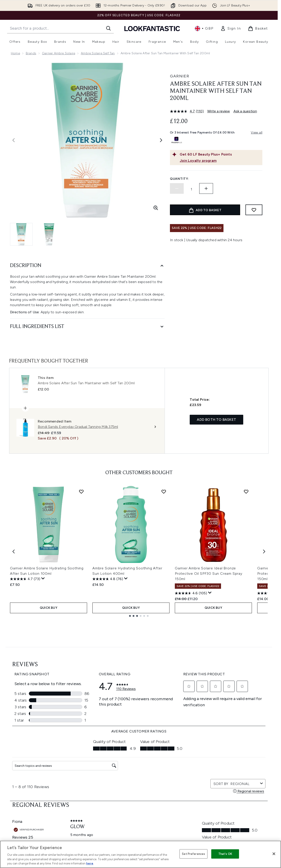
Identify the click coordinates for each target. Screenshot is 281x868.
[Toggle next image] (161, 140)
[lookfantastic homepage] (152, 28)
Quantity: (179, 179)
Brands (31, 53)
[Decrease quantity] (177, 188)
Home (15, 53)
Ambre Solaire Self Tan (98, 53)
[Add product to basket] (205, 210)
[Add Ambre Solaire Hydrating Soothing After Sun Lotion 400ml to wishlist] (164, 492)
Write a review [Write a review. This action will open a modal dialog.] (219, 111)
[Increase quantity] (206, 188)
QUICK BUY (49, 608)
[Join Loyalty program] (220, 161)
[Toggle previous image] (14, 140)
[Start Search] (108, 28)
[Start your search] (60, 28)
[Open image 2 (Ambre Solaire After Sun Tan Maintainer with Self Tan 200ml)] (49, 234)
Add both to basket (216, 420)
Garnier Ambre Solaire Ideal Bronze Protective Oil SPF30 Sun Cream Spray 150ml (209, 574)
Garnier (180, 76)
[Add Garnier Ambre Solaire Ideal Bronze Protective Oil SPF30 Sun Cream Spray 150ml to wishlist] (246, 492)
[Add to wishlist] (254, 210)
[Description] (87, 266)
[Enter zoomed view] (156, 208)
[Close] (274, 854)
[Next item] (264, 551)
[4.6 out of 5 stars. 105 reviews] (191, 593)
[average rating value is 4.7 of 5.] (183, 111)
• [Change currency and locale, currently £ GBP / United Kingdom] (204, 28)
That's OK (225, 854)
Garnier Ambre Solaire (59, 53)
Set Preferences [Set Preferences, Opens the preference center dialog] (193, 854)
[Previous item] (14, 551)
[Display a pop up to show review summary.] (43, 579)
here (90, 863)
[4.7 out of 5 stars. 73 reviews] (25, 579)
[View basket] (258, 28)
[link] (231, 28)
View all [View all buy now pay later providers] (257, 133)
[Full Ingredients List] (87, 327)
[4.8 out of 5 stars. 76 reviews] (108, 579)
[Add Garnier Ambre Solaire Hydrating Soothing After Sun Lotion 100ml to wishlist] (81, 492)
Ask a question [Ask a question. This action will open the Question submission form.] (245, 111)
